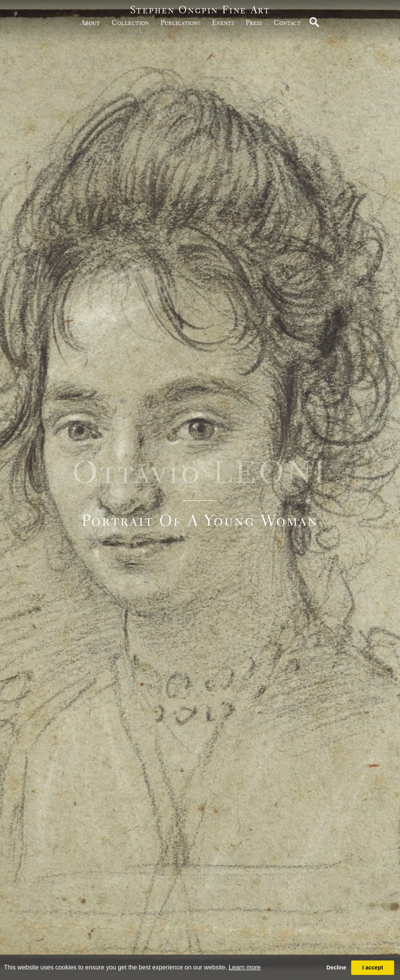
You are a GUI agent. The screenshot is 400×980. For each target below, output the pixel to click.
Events (223, 22)
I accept (373, 968)
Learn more (245, 967)
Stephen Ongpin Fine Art (200, 10)
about (90, 22)
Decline (336, 968)
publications (180, 22)
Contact (287, 22)
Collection (130, 22)
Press (254, 22)
